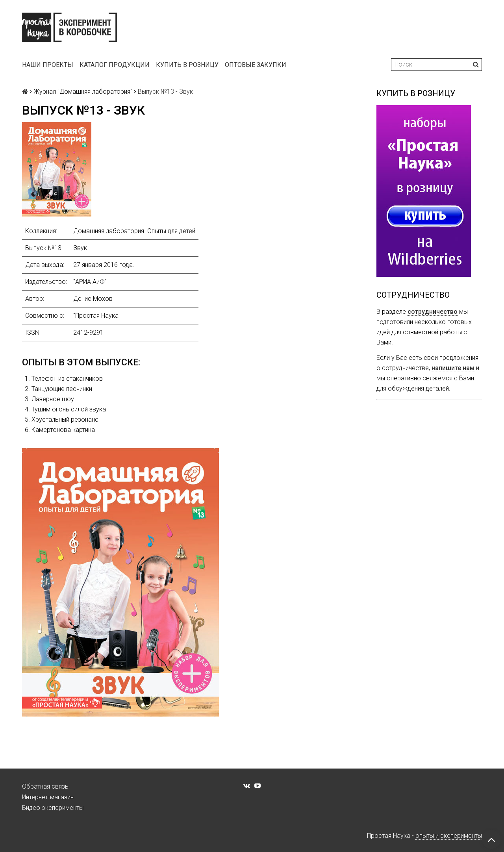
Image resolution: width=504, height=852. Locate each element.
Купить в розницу (187, 65)
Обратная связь (45, 786)
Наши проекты (48, 65)
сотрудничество (433, 312)
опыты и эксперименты (449, 836)
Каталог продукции (115, 65)
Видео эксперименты (53, 808)
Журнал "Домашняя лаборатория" (83, 92)
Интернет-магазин (48, 797)
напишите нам (453, 368)
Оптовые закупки (256, 65)
